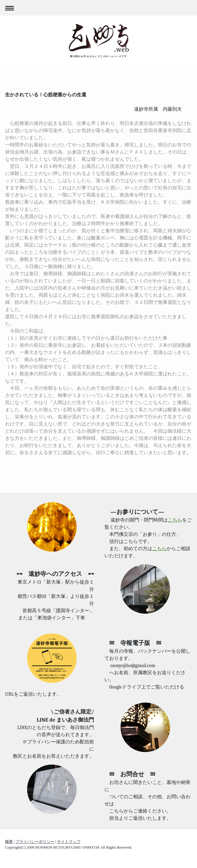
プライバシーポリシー (35, 842)
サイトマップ (69, 842)
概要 (9, 842)
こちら (175, 520)
